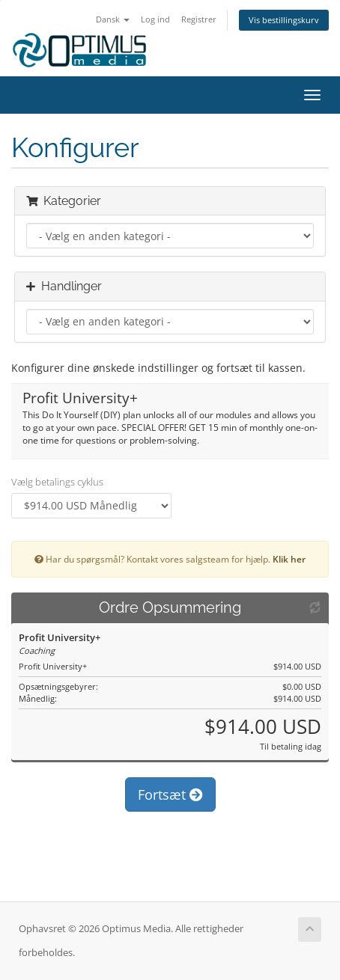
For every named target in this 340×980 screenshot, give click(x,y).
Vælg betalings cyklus (57, 482)
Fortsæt (170, 794)
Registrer (199, 19)
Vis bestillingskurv (284, 20)
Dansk (113, 19)
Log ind (155, 19)
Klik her (289, 559)
